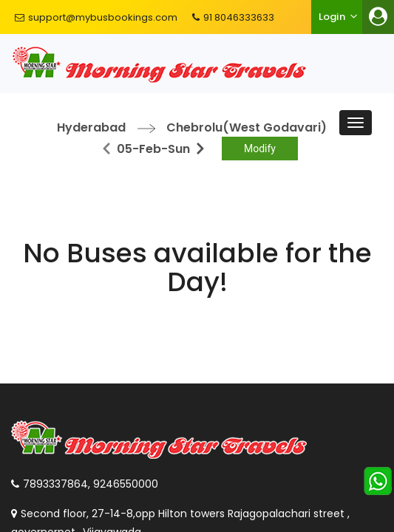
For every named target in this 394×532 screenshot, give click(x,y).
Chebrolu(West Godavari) (247, 127)
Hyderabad (91, 127)
